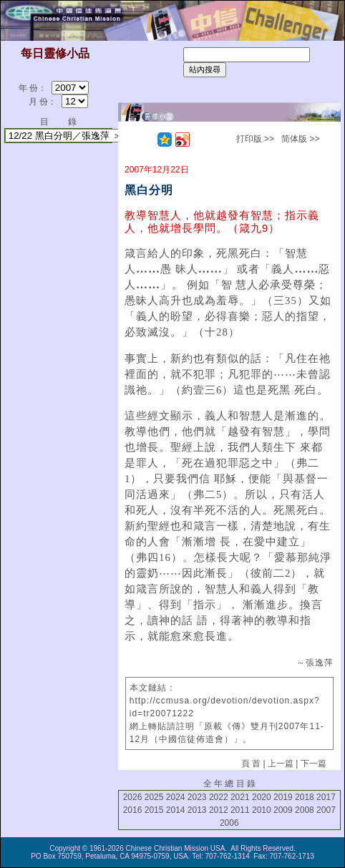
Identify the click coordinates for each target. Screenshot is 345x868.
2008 (305, 810)
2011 (240, 810)
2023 (197, 797)
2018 (305, 797)
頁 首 (251, 764)
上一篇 (281, 764)
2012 (219, 810)
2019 (283, 797)
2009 (283, 810)
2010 (262, 810)
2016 (133, 810)
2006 (229, 823)
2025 (154, 797)
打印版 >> (255, 139)
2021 (240, 797)
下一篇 (314, 764)
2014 (176, 810)
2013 (197, 810)
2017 (326, 797)
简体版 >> (300, 139)
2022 (219, 797)
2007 (326, 810)
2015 (154, 810)
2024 (176, 797)
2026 (133, 797)
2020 (262, 797)
